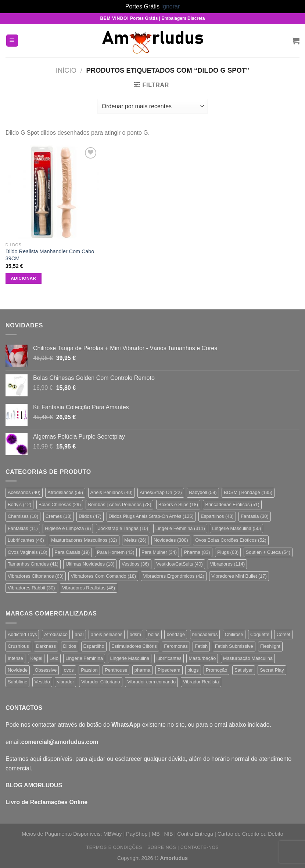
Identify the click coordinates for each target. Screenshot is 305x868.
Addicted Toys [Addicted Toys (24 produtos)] (22, 634)
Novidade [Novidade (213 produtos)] (18, 670)
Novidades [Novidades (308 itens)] (171, 540)
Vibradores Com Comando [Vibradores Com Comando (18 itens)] (103, 576)
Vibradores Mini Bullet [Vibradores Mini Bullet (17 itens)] (239, 576)
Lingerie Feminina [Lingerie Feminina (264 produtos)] (84, 658)
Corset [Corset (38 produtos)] (283, 634)
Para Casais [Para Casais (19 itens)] (72, 552)
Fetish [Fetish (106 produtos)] (201, 646)
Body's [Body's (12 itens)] (19, 504)
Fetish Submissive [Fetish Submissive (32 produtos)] (234, 646)
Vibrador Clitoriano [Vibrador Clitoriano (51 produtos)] (101, 682)
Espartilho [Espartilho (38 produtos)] (94, 646)
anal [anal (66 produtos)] (79, 634)
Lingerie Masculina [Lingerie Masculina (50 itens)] (236, 528)
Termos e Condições (114, 847)
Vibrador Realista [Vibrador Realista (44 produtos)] (201, 682)
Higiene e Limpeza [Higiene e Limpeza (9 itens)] (68, 528)
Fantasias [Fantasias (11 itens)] (23, 528)
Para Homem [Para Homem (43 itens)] (116, 552)
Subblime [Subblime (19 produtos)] (17, 682)
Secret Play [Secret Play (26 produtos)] (272, 670)
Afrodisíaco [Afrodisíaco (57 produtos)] (56, 634)
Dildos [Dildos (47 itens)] (90, 516)
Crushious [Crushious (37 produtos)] (18, 646)
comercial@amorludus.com (60, 742)
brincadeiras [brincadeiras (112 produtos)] (205, 634)
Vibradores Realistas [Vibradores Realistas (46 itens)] (89, 588)
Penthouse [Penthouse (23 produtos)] (116, 670)
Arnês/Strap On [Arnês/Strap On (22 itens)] (161, 492)
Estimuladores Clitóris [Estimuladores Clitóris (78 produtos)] (134, 646)
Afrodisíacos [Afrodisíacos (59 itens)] (65, 492)
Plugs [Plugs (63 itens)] (228, 552)
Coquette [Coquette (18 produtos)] (260, 634)
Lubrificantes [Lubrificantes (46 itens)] (26, 540)
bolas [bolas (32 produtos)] (154, 634)
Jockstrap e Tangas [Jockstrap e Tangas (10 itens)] (123, 528)
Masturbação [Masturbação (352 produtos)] (202, 658)
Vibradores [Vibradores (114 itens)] (227, 564)
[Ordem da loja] (152, 106)
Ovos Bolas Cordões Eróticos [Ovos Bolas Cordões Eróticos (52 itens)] (231, 540)
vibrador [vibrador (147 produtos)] (65, 682)
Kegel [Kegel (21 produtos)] (36, 658)
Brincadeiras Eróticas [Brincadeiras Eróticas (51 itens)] (232, 504)
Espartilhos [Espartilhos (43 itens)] (217, 516)
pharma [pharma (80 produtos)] (142, 670)
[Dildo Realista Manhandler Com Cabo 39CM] (52, 192)
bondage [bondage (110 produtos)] (176, 634)
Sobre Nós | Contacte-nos (183, 847)
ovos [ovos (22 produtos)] (69, 670)
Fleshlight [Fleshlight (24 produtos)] (270, 646)
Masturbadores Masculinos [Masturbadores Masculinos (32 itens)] (84, 540)
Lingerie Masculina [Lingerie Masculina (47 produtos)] (130, 658)
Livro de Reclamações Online (46, 802)
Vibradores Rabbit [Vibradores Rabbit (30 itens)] (31, 588)
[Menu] (12, 41)
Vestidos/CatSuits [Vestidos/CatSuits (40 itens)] (180, 564)
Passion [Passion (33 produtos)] (89, 670)
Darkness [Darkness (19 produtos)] (46, 646)
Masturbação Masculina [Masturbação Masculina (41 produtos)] (248, 658)
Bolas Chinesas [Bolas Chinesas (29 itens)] (60, 504)
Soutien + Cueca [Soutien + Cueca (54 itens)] (268, 552)
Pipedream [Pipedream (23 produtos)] (169, 670)
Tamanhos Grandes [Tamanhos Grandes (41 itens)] (33, 564)
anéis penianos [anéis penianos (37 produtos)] (107, 634)
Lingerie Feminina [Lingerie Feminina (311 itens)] (180, 528)
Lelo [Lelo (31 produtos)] (54, 658)
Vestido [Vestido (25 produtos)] (42, 682)
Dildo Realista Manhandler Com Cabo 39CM (50, 255)
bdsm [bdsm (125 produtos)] (135, 634)
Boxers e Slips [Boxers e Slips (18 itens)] (178, 504)
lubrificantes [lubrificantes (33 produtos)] (169, 658)
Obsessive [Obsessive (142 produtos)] (46, 670)
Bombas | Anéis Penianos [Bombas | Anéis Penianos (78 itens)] (119, 504)
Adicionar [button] (24, 278)
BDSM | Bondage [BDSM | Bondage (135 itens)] (248, 492)
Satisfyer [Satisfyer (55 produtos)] (244, 670)
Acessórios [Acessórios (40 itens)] (24, 492)
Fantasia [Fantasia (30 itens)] (254, 516)
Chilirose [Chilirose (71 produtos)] (234, 634)
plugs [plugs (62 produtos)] (193, 670)
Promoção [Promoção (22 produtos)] (216, 670)
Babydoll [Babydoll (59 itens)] (203, 492)
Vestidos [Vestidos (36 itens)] (135, 564)
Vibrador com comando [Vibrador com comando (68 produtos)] (151, 682)
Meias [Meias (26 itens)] (135, 540)
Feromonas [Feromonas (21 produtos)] (176, 646)
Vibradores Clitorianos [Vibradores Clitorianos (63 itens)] (36, 576)
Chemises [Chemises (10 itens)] (23, 516)
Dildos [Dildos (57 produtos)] (70, 646)
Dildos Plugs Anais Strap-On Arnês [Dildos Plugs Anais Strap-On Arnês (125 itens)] (151, 516)
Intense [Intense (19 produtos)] (15, 658)
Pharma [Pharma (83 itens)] (197, 552)
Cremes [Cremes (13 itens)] (59, 516)
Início (66, 70)
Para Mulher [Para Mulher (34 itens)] (159, 552)
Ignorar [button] (171, 6)
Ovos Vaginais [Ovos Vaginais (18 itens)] (28, 552)
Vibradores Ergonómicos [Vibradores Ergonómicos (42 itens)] (173, 576)
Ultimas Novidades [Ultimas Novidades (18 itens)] (90, 564)
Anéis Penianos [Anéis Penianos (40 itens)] (112, 492)
